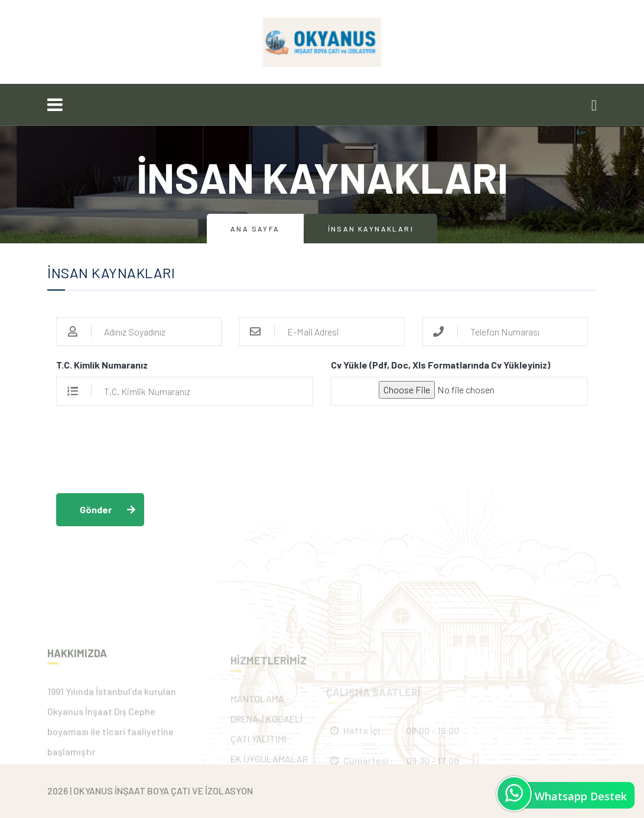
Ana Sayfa (255, 229)
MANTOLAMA (257, 727)
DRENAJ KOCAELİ (266, 747)
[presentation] (146, 450)
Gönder (96, 509)
